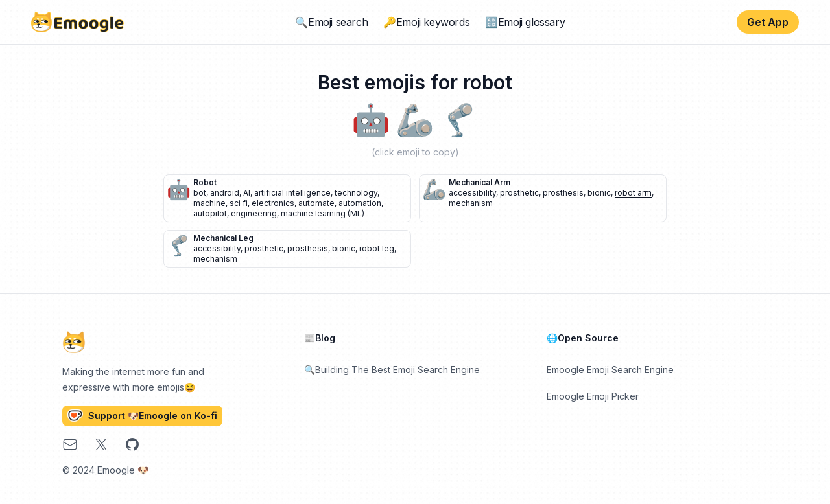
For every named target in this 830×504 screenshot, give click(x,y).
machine (209, 203)
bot (200, 193)
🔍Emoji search (331, 22)
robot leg (377, 248)
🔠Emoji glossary (525, 22)
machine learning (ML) (323, 213)
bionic (599, 193)
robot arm (633, 193)
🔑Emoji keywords (426, 22)
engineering (254, 213)
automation (360, 203)
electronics (273, 203)
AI (247, 193)
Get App (768, 22)
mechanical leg (223, 238)
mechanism (471, 203)
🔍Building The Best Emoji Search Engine (392, 370)
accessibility (472, 193)
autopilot (210, 213)
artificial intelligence (292, 193)
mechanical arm (480, 182)
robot (205, 182)
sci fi (239, 203)
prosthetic (519, 193)
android (225, 193)
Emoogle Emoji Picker (593, 396)
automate (316, 203)
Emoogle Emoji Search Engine (610, 370)
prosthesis (563, 193)
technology (356, 193)
